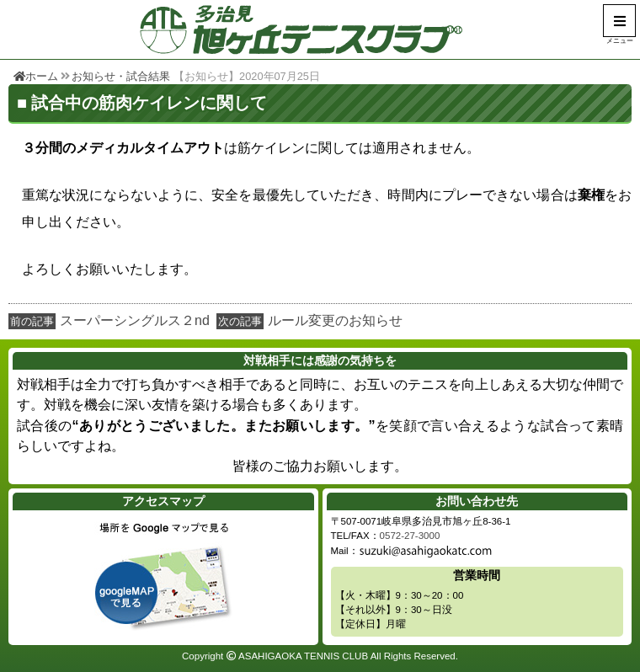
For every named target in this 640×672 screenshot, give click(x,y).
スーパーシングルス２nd (135, 320)
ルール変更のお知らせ (335, 320)
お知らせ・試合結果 (121, 76)
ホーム (36, 76)
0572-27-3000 (410, 536)
